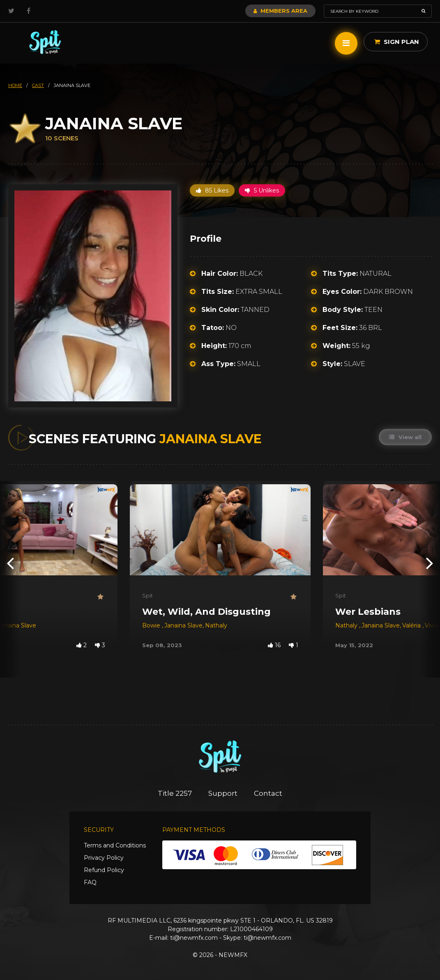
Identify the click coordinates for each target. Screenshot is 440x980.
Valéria (412, 625)
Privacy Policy (104, 858)
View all (405, 437)
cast (38, 85)
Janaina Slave (183, 625)
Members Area (280, 11)
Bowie (152, 625)
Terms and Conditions (115, 845)
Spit (147, 595)
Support (223, 793)
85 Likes (212, 190)
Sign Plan (397, 42)
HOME (15, 85)
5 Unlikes (262, 190)
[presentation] (10, 563)
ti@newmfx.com (194, 938)
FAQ (90, 882)
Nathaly (216, 625)
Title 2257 (175, 793)
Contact (268, 793)
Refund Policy (104, 870)
